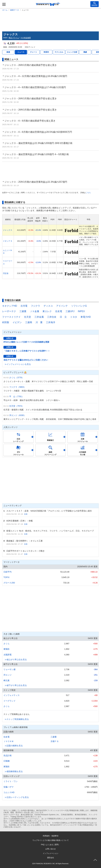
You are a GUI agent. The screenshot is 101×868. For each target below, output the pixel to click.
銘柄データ (15, 10)
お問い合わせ (51, 849)
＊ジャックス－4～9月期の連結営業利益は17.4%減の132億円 (34, 87)
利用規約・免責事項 (51, 836)
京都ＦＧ (55, 741)
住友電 (59, 311)
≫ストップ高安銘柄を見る (17, 719)
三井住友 (52, 317)
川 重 (39, 322)
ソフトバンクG (79, 306)
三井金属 (39, 317)
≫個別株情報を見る (14, 771)
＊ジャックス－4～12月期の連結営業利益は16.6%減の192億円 (35, 76)
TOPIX (6, 577)
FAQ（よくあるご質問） (50, 845)
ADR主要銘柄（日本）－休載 (20, 521)
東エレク (47, 311)
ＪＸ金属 (34, 311)
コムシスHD (9, 792)
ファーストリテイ (11, 317)
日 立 (63, 317)
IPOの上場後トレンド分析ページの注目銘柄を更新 (26, 342)
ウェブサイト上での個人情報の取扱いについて (51, 840)
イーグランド (10, 701)
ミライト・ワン (11, 781)
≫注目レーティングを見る (17, 797)
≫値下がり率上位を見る (16, 685)
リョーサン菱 (10, 669)
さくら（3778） (16, 378)
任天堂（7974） (16, 406)
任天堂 (28, 317)
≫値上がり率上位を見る (16, 660)
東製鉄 (6, 649)
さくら (6, 644)
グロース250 (9, 583)
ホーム (5, 10)
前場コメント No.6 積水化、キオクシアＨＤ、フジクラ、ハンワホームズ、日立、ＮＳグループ (50, 531)
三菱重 (23, 311)
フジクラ (35, 306)
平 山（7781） (16, 396)
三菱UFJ (70, 311)
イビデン (17, 322)
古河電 (24, 306)
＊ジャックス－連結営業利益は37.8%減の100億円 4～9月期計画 (35, 154)
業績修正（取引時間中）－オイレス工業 (24, 541)
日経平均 (7, 572)
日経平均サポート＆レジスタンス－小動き (26, 551)
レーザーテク (9, 311)
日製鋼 (6, 761)
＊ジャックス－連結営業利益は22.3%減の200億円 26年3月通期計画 (37, 143)
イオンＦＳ (8, 241)
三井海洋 (51, 322)
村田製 (6, 322)
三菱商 (29, 322)
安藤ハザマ (9, 787)
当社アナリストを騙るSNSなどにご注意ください (26, 360)
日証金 (6, 273)
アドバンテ (62, 306)
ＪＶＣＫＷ (9, 741)
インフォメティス (12, 695)
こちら (88, 193)
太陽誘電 (7, 655)
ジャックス (8, 230)
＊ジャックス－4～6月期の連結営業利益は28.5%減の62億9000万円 (37, 132)
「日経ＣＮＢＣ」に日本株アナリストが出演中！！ (27, 351)
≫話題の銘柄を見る (14, 746)
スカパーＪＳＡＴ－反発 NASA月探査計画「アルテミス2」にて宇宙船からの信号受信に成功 (49, 511)
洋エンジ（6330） (18, 415)
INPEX (81, 311)
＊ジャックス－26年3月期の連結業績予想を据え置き (29, 65)
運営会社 (51, 858)
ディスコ (48, 306)
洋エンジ (7, 675)
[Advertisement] (50, 21)
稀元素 (6, 680)
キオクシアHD (10, 306)
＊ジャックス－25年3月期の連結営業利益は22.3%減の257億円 (35, 182)
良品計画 (7, 756)
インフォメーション (51, 853)
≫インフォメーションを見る (18, 364)
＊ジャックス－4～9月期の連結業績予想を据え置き (29, 121)
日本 (26, 514)
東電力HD (86, 317)
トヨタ (74, 317)
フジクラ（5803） (18, 387)
